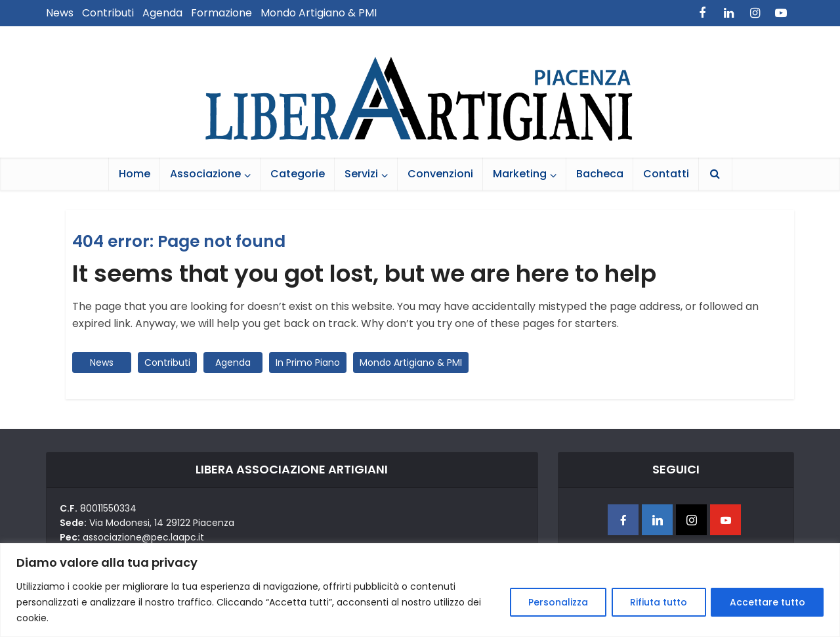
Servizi (361, 174)
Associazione (205, 174)
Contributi (108, 13)
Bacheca (600, 174)
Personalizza (556, 602)
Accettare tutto (767, 602)
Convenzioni (440, 174)
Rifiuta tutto (657, 602)
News (60, 13)
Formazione (221, 13)
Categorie (298, 174)
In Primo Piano (308, 362)
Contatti (666, 174)
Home (135, 174)
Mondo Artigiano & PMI (319, 13)
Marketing (520, 174)
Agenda (162, 13)
